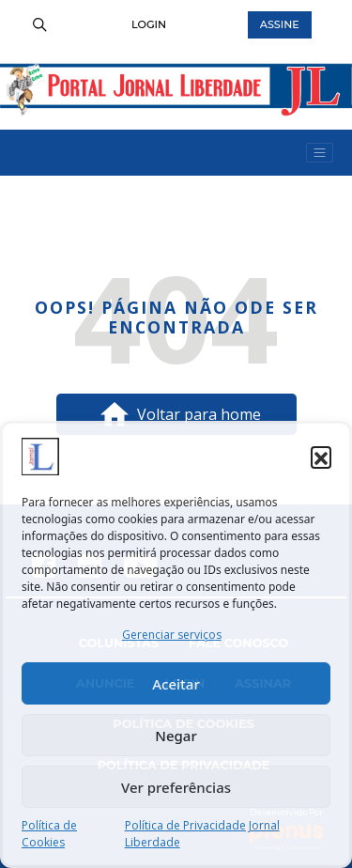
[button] (321, 457)
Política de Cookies (49, 834)
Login (149, 24)
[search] (39, 24)
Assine (280, 24)
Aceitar (176, 684)
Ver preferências (176, 787)
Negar (176, 736)
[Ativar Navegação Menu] (320, 153)
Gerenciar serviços (172, 635)
